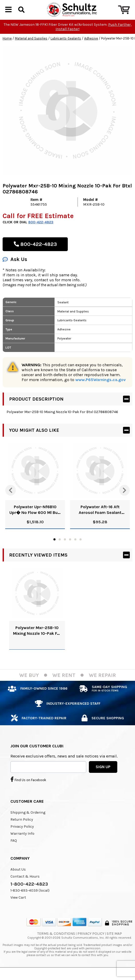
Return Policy (22, 832)
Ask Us (15, 272)
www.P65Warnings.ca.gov (100, 392)
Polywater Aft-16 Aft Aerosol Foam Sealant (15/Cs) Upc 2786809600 (100, 522)
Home (7, 51)
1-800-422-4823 (29, 897)
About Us (18, 882)
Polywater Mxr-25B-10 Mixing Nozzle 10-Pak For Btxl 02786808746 (37, 643)
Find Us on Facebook (28, 792)
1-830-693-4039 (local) (30, 903)
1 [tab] (54, 552)
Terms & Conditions (56, 946)
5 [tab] (75, 552)
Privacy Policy (22, 839)
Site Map (114, 946)
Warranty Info (22, 846)
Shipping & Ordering (28, 825)
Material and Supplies (31, 51)
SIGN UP (103, 779)
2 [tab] (60, 552)
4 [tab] (70, 552)
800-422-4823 (41, 235)
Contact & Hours (25, 889)
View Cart (18, 910)
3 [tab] (65, 552)
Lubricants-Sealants (66, 51)
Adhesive (91, 51)
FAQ (14, 853)
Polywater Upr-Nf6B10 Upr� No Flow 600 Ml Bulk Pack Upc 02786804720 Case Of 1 (35, 522)
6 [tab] (81, 552)
